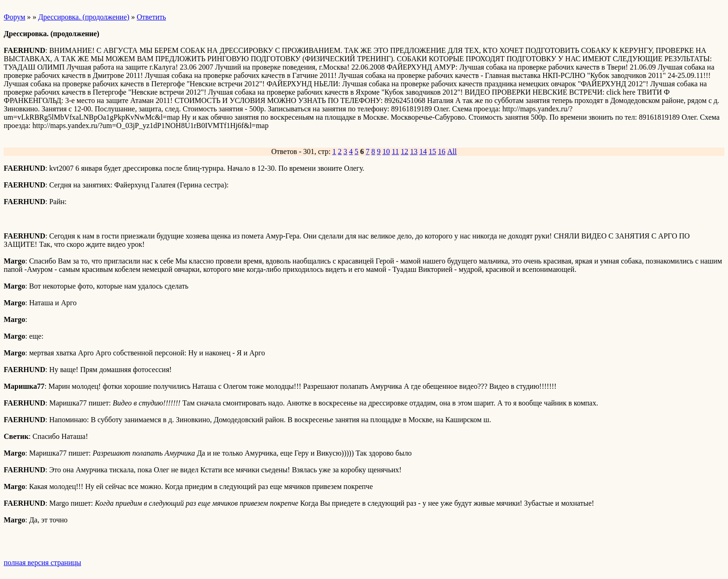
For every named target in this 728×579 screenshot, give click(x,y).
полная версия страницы (42, 563)
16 (442, 151)
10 (386, 151)
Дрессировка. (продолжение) (84, 17)
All (452, 151)
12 (404, 151)
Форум (14, 17)
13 (414, 151)
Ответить (152, 17)
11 (395, 151)
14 (423, 151)
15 (432, 151)
